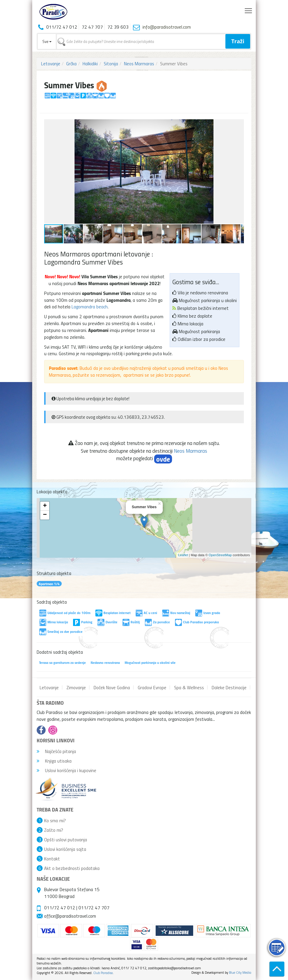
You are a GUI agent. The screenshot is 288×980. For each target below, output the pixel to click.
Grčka (71, 64)
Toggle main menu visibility (249, 9)
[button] (239, 125)
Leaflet (183, 555)
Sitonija (111, 64)
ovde (163, 459)
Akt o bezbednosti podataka (72, 868)
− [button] (45, 515)
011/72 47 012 (60, 908)
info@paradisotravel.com (167, 27)
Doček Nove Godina (112, 687)
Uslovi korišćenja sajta (65, 849)
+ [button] (45, 506)
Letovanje (51, 64)
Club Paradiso (103, 973)
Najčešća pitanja (56, 751)
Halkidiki (90, 64)
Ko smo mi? (55, 820)
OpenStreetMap (220, 555)
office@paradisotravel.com (70, 916)
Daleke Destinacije (229, 687)
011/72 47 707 (94, 908)
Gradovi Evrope (152, 687)
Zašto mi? (54, 830)
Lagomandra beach (90, 307)
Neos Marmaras (139, 64)
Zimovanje (76, 687)
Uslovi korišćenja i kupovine (66, 770)
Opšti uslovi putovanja (66, 840)
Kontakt (52, 859)
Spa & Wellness (189, 687)
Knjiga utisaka (54, 761)
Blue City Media (240, 972)
